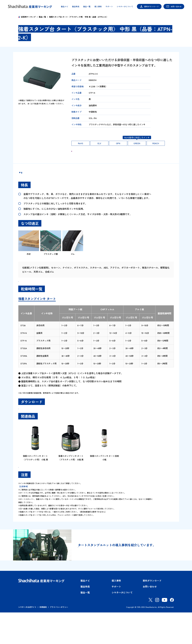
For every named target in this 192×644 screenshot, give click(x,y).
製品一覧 (87, 6)
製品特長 (76, 6)
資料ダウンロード (151, 6)
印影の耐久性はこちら (83, 133)
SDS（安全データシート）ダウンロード (42, 429)
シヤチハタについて (125, 6)
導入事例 (98, 6)
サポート (109, 6)
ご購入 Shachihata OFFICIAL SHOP (129, 155)
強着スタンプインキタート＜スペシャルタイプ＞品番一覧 (50, 294)
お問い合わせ (176, 6)
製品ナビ (65, 6)
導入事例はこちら (98, 581)
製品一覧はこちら (32, 495)
